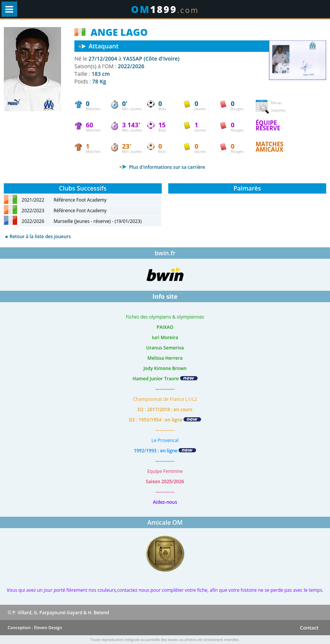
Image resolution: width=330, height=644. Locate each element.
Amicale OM (165, 522)
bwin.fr (165, 253)
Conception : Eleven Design (35, 627)
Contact (309, 628)
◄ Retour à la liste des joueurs (37, 236)
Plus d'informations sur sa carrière (162, 167)
